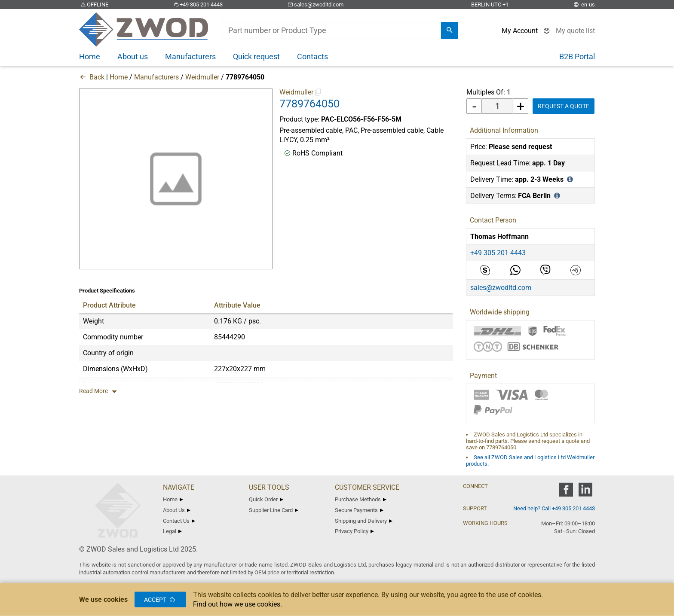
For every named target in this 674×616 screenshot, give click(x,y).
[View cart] (575, 31)
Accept (160, 600)
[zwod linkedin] (585, 492)
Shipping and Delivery (364, 521)
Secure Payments (359, 510)
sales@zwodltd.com (315, 5)
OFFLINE (94, 5)
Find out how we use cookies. (237, 604)
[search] (450, 30)
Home (119, 77)
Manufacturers (156, 77)
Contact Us (179, 521)
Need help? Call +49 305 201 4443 (554, 508)
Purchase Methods (361, 499)
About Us (177, 510)
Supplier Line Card (274, 510)
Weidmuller (202, 77)
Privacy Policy (354, 531)
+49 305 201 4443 (197, 5)
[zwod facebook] (566, 492)
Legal (172, 531)
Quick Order (266, 499)
